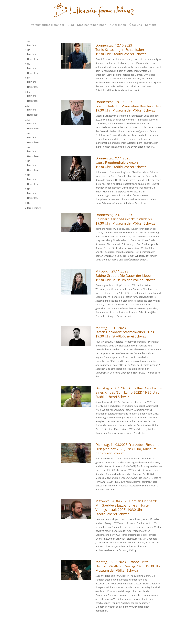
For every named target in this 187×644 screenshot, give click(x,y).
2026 (28, 41)
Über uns (136, 25)
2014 (28, 203)
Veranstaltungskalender (48, 25)
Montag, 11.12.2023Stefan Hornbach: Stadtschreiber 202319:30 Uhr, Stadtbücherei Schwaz (125, 332)
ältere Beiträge (33, 208)
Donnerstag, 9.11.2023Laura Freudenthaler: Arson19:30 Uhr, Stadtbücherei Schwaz (121, 162)
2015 (28, 189)
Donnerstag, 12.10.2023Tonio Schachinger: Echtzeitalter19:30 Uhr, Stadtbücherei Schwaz (121, 50)
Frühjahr (32, 45)
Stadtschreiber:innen (92, 25)
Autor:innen (118, 25)
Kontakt (151, 25)
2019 (28, 134)
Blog (71, 25)
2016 (28, 175)
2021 (28, 106)
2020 (28, 120)
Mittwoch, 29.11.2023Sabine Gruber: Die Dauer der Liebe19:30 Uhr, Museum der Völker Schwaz (125, 276)
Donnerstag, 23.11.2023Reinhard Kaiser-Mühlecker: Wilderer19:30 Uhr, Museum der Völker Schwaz (125, 219)
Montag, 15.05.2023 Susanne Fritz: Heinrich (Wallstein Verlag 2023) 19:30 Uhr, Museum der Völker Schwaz (128, 566)
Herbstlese (33, 59)
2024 (28, 64)
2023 (28, 78)
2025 (28, 50)
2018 (28, 147)
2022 (28, 92)
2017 (28, 161)
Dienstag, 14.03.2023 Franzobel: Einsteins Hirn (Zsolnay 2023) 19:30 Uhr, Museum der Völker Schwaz (127, 449)
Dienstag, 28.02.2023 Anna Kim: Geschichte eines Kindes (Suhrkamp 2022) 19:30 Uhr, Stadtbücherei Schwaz (129, 392)
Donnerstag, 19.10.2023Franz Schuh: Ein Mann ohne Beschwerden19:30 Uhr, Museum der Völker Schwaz (128, 106)
